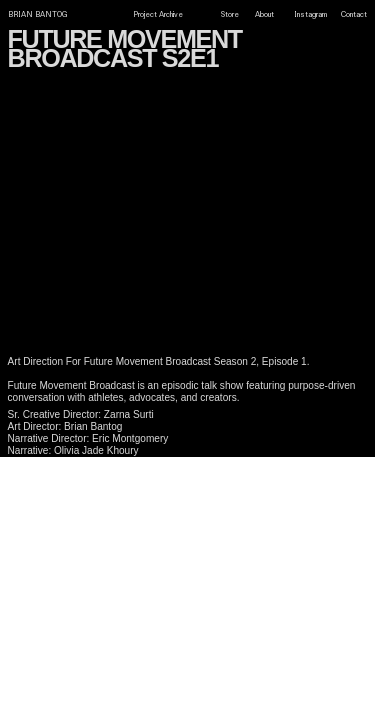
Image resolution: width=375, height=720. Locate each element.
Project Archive (158, 15)
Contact (354, 15)
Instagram (310, 15)
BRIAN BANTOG (37, 15)
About (264, 15)
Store (230, 15)
